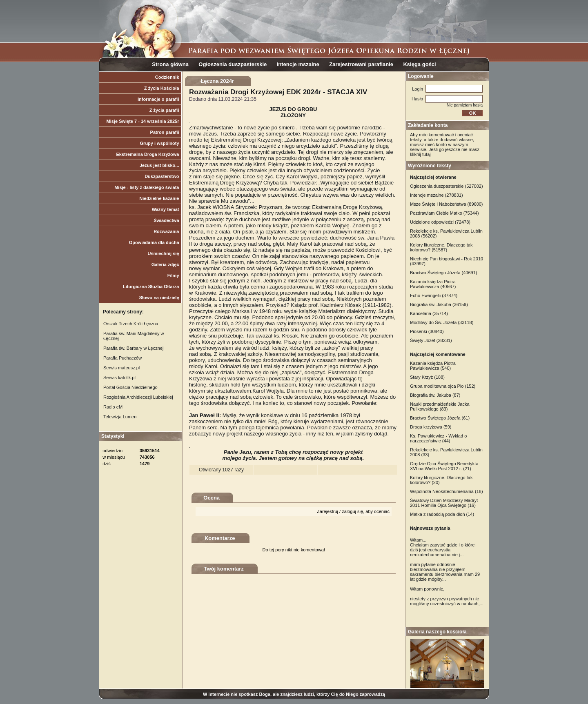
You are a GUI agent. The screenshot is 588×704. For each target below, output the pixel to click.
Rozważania (166, 231)
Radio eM (113, 407)
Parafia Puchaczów (122, 358)
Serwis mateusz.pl (121, 368)
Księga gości (419, 64)
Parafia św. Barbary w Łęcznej (133, 348)
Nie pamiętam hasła (465, 105)
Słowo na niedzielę (159, 298)
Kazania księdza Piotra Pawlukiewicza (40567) (433, 284)
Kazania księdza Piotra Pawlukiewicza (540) (433, 366)
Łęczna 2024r (217, 81)
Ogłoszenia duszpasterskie (233, 64)
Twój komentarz (224, 569)
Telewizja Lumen (120, 417)
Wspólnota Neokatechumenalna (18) (447, 491)
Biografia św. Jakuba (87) (435, 395)
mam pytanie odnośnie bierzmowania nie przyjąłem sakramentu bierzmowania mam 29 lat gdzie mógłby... (445, 572)
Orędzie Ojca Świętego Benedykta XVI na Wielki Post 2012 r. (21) (444, 466)
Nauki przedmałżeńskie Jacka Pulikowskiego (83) (440, 406)
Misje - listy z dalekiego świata (147, 187)
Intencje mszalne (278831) (437, 195)
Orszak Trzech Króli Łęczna (131, 324)
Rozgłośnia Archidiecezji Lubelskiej (138, 397)
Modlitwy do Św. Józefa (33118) (442, 322)
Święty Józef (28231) (431, 340)
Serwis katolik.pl (119, 378)
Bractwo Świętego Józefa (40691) (443, 273)
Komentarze (220, 538)
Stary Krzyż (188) (427, 377)
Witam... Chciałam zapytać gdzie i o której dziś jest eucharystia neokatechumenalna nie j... (443, 547)
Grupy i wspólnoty (160, 143)
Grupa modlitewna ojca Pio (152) (443, 386)
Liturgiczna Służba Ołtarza (151, 286)
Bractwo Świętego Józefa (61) (440, 418)
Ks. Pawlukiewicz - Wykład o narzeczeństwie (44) (438, 438)
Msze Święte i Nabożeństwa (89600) (447, 204)
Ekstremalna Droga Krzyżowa (147, 154)
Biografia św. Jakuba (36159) (439, 304)
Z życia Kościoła (162, 88)
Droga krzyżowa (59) (431, 427)
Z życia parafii (164, 110)
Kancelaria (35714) (429, 313)
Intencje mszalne (298, 64)
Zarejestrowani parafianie (361, 64)
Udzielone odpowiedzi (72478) (440, 222)
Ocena (212, 498)
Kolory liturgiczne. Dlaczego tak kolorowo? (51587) (441, 247)
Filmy (173, 275)
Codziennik (167, 77)
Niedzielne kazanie (159, 198)
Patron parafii (165, 132)
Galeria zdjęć (165, 264)
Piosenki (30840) (427, 331)
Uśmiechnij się (163, 253)
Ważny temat (166, 209)
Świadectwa (166, 220)
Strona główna (170, 64)
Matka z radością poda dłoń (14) (442, 514)
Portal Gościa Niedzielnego (130, 387)
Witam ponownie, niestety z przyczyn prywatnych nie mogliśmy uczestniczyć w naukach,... (447, 596)
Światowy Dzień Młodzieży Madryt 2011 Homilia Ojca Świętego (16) (444, 503)
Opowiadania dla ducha (154, 242)
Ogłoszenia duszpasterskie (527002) (447, 186)
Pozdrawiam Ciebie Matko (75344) (444, 213)
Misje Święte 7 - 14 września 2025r (143, 121)
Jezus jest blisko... (159, 165)
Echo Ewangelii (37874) (434, 295)
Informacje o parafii (158, 99)
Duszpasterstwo (162, 176)
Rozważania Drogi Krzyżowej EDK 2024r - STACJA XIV (278, 92)
